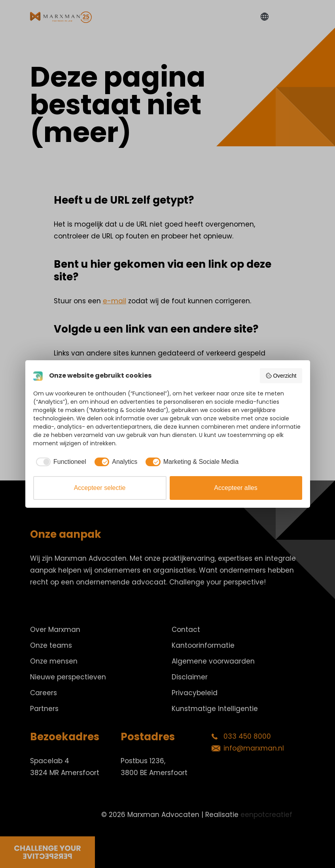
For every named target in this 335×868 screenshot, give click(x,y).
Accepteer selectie (100, 488)
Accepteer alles (236, 488)
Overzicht (281, 376)
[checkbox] (60, 462)
